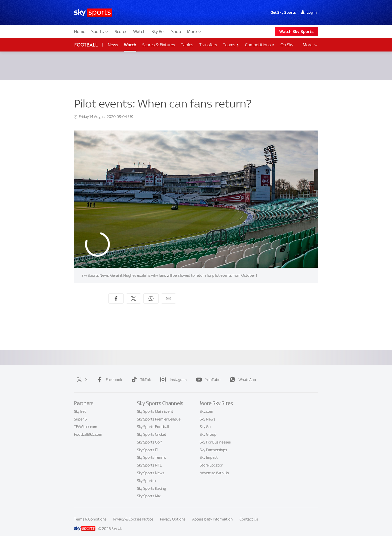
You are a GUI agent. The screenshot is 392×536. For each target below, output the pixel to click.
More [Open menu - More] (310, 45)
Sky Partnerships (213, 444)
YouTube (207, 374)
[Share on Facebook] (116, 292)
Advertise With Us (214, 467)
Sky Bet (158, 31)
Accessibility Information (212, 513)
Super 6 (80, 413)
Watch (139, 31)
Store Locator (211, 459)
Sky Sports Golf (149, 436)
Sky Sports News (151, 467)
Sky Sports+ (147, 475)
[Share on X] (133, 292)
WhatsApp (242, 374)
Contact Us (249, 513)
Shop (176, 31)
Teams (231, 45)
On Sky (287, 45)
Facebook (108, 374)
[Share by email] (168, 292)
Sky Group (208, 428)
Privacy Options (173, 513)
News (113, 45)
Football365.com (88, 428)
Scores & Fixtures (159, 45)
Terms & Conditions (90, 513)
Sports (100, 31)
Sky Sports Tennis (151, 451)
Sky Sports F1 (148, 444)
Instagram (172, 374)
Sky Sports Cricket (152, 428)
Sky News (207, 413)
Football (86, 45)
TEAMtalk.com (86, 421)
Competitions (260, 45)
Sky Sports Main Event (155, 405)
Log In (309, 12)
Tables (187, 45)
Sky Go (205, 421)
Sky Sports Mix (149, 490)
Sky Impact (209, 451)
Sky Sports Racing (151, 482)
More (194, 31)
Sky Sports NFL (149, 459)
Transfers (208, 45)
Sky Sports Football (153, 421)
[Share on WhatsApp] (151, 292)
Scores (121, 31)
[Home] (93, 13)
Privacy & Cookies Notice (133, 513)
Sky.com (206, 405)
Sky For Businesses (215, 436)
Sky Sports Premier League (159, 413)
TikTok (140, 374)
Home (80, 31)
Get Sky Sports (283, 12)
